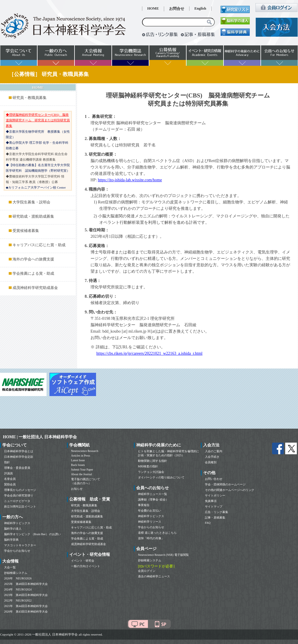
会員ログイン (147, 571)
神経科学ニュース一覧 (152, 494)
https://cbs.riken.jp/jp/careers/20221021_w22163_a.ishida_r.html (149, 353)
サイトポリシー (215, 495)
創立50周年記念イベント (20, 506)
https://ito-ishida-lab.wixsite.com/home (130, 180)
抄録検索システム (16, 573)
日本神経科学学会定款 (19, 457)
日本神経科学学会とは (19, 451)
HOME (153, 8)
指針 (7, 462)
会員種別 (211, 462)
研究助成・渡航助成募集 (33, 217)
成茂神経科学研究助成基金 (35, 288)
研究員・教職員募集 (30, 98)
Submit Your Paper (82, 470)
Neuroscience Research (85, 451)
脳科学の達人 (13, 529)
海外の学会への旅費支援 (33, 259)
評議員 (8, 473)
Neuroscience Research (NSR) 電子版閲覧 (163, 555)
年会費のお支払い (150, 511)
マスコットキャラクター (20, 545)
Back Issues (78, 465)
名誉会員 (10, 479)
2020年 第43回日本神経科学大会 (26, 612)
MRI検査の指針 (148, 466)
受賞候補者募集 (26, 231)
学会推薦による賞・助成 (33, 274)
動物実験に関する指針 (152, 461)
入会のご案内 (214, 451)
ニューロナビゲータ (17, 501)
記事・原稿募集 (215, 518)
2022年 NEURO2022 (18, 600)
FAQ (208, 523)
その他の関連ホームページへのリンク (230, 490)
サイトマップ (214, 506)
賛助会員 (10, 484)
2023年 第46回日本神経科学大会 (26, 595)
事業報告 (144, 505)
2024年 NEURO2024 (18, 589)
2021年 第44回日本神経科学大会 (26, 606)
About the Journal (81, 474)
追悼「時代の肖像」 (151, 538)
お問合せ (177, 9)
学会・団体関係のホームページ (225, 484)
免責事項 (211, 501)
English (200, 8)
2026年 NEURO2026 (18, 578)
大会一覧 (10, 567)
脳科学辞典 (11, 540)
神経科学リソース (150, 522)
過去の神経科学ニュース (154, 576)
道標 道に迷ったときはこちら (157, 533)
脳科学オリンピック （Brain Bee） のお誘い (32, 534)
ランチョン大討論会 (151, 472)
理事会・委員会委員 (17, 468)
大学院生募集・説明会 (31, 202)
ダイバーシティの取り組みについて (161, 477)
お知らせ (77, 489)
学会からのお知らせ (17, 551)
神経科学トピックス (17, 523)
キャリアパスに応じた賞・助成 (39, 245)
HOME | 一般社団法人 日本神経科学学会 (40, 437)
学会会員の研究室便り (19, 495)
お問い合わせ (214, 479)
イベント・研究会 (83, 561)
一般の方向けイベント (86, 566)
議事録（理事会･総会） (153, 500)
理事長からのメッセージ (20, 490)
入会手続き (212, 457)
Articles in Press (81, 456)
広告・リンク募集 (217, 512)
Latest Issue (78, 460)
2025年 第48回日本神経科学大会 (26, 584)
